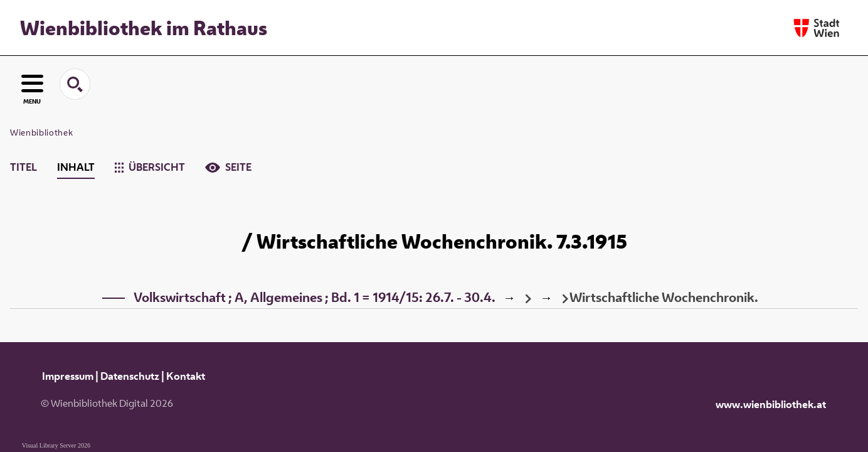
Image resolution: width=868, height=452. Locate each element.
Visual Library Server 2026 (56, 445)
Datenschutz (130, 376)
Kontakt (186, 376)
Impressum (68, 376)
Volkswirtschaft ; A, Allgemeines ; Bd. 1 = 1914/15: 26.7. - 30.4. (315, 297)
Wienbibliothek (41, 132)
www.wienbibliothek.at (771, 404)
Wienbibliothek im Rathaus (144, 28)
